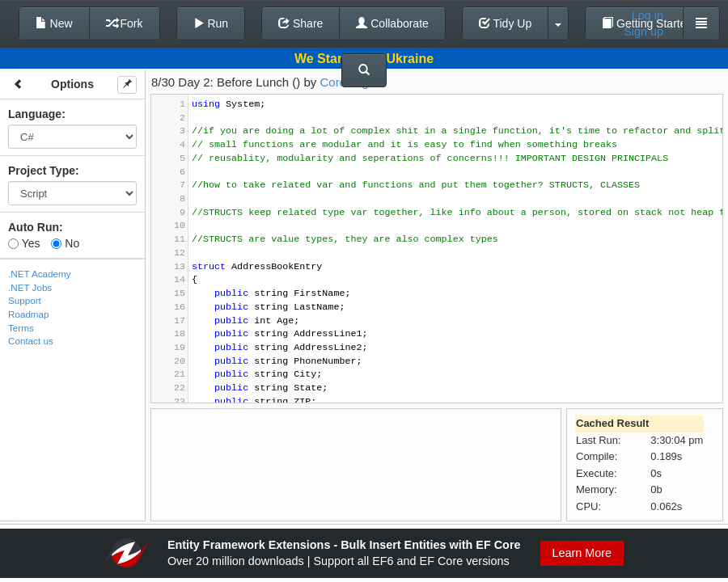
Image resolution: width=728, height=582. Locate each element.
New (54, 23)
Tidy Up (505, 23)
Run (211, 23)
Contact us (31, 341)
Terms (21, 328)
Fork (125, 23)
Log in (648, 15)
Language (35, 114)
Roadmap (29, 314)
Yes (24, 243)
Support (25, 300)
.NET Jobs (30, 287)
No (65, 243)
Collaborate (392, 23)
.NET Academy (40, 274)
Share (301, 23)
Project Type (42, 171)
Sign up (643, 32)
